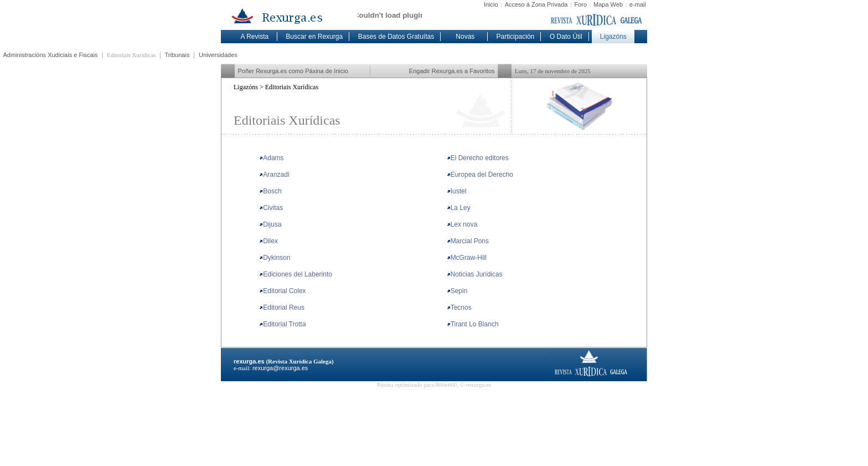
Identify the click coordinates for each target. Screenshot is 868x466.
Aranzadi (274, 175)
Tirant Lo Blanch (473, 324)
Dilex (268, 241)
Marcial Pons (468, 241)
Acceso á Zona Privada (536, 4)
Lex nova (462, 224)
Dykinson (275, 258)
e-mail (638, 4)
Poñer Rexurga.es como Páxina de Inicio (293, 71)
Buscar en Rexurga (314, 37)
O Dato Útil (566, 37)
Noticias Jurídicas (475, 274)
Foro (580, 4)
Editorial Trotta (282, 324)
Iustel (457, 191)
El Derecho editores (478, 158)
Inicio (491, 4)
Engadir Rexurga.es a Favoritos (452, 71)
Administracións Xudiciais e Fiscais (51, 55)
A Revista (255, 37)
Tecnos (459, 308)
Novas (465, 37)
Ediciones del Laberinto (296, 274)
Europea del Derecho (480, 175)
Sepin (457, 291)
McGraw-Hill (467, 258)
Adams (271, 158)
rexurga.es (249, 361)
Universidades (218, 55)
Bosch (270, 191)
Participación (516, 37)
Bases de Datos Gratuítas (396, 37)
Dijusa (270, 224)
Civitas (271, 208)
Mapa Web (608, 4)
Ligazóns (613, 37)
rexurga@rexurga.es (280, 368)
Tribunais (177, 55)
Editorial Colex (282, 291)
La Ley (459, 208)
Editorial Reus (282, 308)
